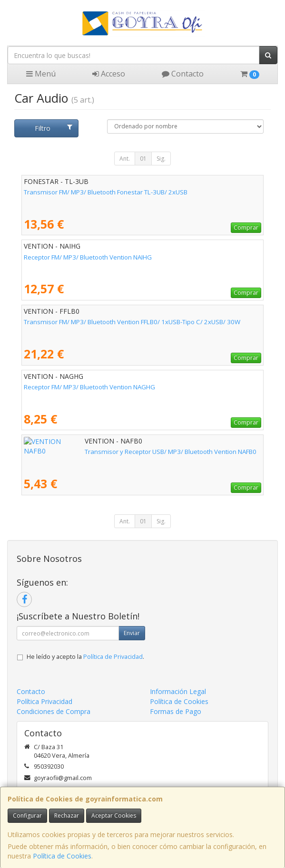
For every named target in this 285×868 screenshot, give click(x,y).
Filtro (53, 128)
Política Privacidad (44, 701)
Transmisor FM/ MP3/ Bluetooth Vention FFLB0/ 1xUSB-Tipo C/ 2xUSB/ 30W (132, 322)
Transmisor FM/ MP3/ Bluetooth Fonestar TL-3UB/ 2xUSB (106, 192)
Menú (41, 74)
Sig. (161, 159)
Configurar (27, 815)
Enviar (132, 633)
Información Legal (178, 691)
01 (143, 159)
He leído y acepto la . (85, 657)
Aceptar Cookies (114, 815)
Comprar (246, 227)
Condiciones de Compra (54, 711)
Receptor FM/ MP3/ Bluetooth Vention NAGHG (89, 387)
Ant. (125, 159)
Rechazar (67, 815)
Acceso (109, 74)
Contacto (183, 74)
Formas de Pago (176, 711)
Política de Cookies (62, 856)
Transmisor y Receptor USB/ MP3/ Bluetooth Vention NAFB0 (110, 452)
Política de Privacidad (113, 657)
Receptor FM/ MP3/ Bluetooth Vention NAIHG (88, 257)
